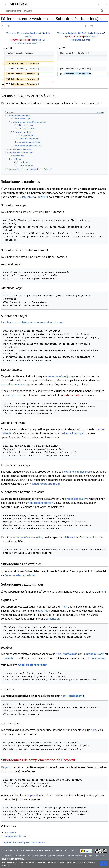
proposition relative (77, 499)
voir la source (98, 33)
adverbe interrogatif (74, 433)
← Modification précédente (28, 43)
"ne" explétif (10, 833)
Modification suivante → (81, 40)
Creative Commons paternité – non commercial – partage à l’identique (71, 856)
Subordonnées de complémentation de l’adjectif (38, 760)
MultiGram (19, 4)
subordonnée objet (16, 322)
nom (103, 592)
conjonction (15, 395)
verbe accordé (72, 395)
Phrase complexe (21, 842)
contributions (38, 40)
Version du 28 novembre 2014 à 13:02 (24, 33)
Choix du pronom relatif (32, 665)
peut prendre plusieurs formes (45, 322)
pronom (48, 503)
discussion (26, 40)
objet (31, 197)
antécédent (36, 503)
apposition (44, 610)
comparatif (32, 795)
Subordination (38, 842)
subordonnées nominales (28, 537)
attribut (44, 197)
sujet (22, 197)
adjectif (7, 767)
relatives (68, 537)
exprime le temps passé (78, 471)
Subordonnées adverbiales (20, 575)
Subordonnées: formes (15, 836)
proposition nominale (13, 384)
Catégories (6, 842)
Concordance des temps (46, 484)
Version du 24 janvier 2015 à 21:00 (74, 33)
